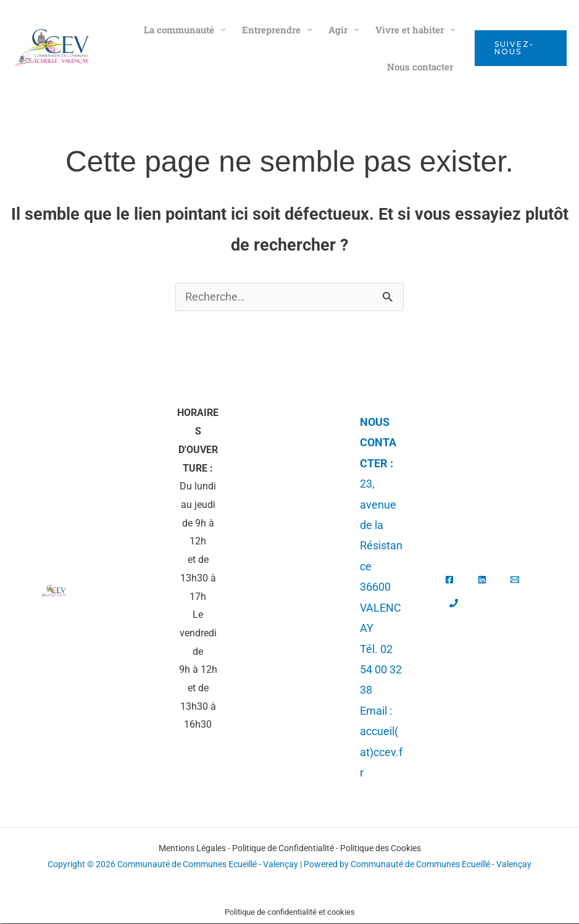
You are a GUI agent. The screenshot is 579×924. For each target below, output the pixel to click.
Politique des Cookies (381, 849)
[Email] (515, 580)
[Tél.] (454, 604)
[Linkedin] (482, 580)
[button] (521, 48)
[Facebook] (449, 580)
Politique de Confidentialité (283, 849)
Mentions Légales (192, 849)
